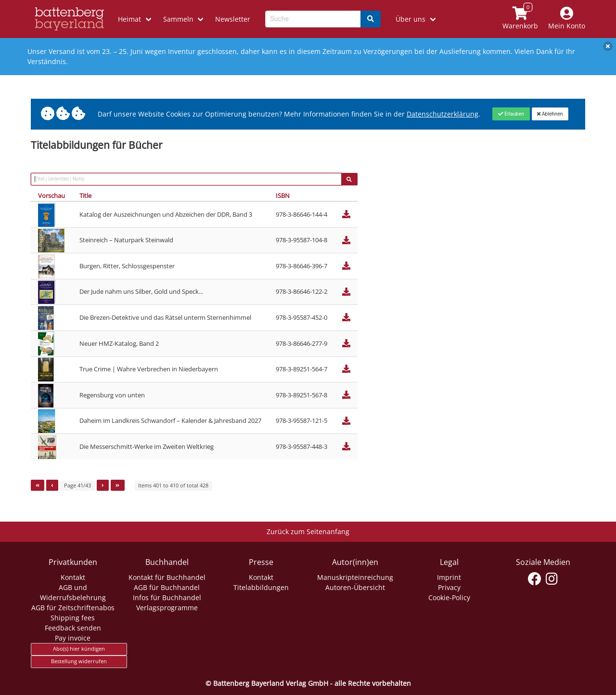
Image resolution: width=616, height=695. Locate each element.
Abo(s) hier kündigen (79, 649)
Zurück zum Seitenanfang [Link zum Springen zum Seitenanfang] (308, 531)
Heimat (129, 19)
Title (85, 196)
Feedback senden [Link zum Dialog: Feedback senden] (73, 628)
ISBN (283, 196)
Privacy (449, 587)
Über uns (411, 19)
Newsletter (233, 19)
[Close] (511, 114)
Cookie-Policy (449, 597)
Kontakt (73, 577)
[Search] (371, 19)
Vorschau (51, 196)
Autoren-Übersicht (355, 587)
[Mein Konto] (567, 19)
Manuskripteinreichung (355, 577)
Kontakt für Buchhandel (167, 577)
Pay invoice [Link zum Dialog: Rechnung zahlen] (73, 638)
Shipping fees (73, 618)
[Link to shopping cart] (520, 19)
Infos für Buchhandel (167, 597)
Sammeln (178, 19)
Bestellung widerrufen (79, 661)
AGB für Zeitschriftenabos (73, 608)
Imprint (449, 577)
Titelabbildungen (261, 587)
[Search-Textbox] (313, 19)
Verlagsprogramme (167, 608)
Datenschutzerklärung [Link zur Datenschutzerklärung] (443, 114)
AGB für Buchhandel (167, 587)
